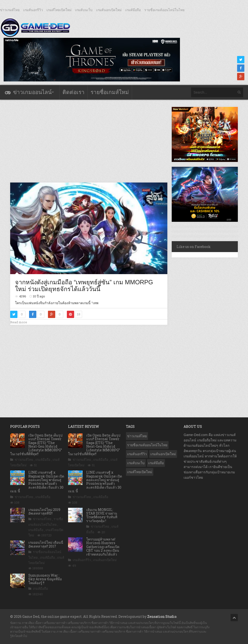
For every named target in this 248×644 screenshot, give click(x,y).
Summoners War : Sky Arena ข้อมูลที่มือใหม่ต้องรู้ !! (45, 579)
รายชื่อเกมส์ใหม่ (110, 92)
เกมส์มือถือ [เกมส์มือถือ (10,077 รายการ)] (156, 463)
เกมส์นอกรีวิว (33, 10)
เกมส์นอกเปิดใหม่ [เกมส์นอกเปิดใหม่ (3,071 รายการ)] (163, 454)
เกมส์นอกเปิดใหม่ (109, 10)
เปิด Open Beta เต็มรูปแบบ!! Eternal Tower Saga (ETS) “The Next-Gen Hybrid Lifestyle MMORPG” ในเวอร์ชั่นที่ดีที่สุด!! (36, 445)
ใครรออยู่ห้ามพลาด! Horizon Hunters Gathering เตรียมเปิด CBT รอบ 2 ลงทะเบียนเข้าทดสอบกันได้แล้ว (103, 547)
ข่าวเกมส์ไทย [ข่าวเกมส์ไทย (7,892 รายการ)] (137, 436)
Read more (19, 322)
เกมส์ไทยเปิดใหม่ (59, 10)
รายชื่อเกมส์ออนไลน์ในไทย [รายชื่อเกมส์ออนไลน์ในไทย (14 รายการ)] (147, 445)
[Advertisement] (98, 141)
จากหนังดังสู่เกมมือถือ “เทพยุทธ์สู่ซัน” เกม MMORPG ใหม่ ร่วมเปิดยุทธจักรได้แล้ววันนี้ (84, 286)
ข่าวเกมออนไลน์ (32, 92)
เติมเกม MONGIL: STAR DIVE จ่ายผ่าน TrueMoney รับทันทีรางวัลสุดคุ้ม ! (102, 515)
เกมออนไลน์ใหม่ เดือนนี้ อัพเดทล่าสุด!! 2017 (46, 544)
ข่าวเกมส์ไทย (10, 10)
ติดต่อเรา (74, 92)
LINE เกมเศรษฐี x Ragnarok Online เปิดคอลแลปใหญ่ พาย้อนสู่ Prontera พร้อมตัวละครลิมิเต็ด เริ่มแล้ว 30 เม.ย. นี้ (37, 482)
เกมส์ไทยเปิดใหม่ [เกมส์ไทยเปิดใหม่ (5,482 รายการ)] (140, 472)
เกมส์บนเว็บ (84, 10)
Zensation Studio (162, 616)
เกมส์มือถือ (133, 10)
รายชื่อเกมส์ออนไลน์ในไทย (164, 10)
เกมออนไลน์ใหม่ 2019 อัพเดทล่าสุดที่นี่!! (44, 511)
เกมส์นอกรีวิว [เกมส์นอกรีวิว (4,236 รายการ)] (137, 454)
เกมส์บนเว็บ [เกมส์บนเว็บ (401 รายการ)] (136, 463)
